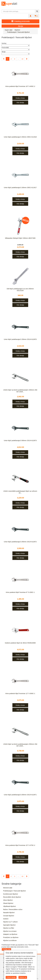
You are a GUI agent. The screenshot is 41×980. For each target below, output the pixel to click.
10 (22, 59)
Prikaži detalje (11, 977)
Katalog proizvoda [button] (20, 21)
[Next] (27, 59)
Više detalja (20, 103)
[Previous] (4, 59)
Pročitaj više (6, 949)
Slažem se (23, 977)
